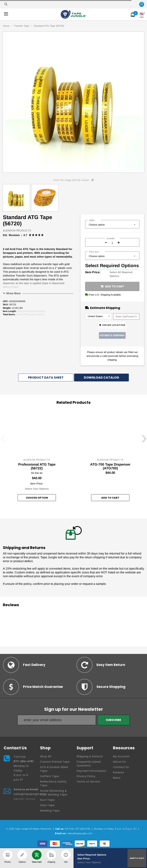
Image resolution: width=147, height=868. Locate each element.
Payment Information (91, 771)
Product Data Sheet (46, 378)
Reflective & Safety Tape (53, 783)
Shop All (46, 756)
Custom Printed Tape (55, 762)
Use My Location (112, 325)
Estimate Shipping (112, 335)
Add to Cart (112, 286)
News (117, 778)
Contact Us (121, 767)
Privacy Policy (86, 776)
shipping (51, 857)
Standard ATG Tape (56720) (49, 26)
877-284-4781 (24, 761)
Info (66, 857)
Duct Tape (47, 800)
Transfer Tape (21, 26)
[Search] (6, 4)
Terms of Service (88, 782)
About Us (119, 762)
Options (22, 857)
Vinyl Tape (47, 805)
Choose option (37, 498)
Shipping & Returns (90, 756)
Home (6, 26)
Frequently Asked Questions (89, 764)
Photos (8, 857)
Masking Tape (50, 811)
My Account (121, 756)
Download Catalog (101, 378)
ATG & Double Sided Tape (54, 769)
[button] (142, 4)
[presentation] (3, 440)
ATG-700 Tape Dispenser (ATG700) (110, 466)
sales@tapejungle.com (30, 794)
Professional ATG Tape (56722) (37, 466)
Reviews (118, 772)
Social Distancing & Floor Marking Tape (53, 793)
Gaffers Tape (49, 776)
